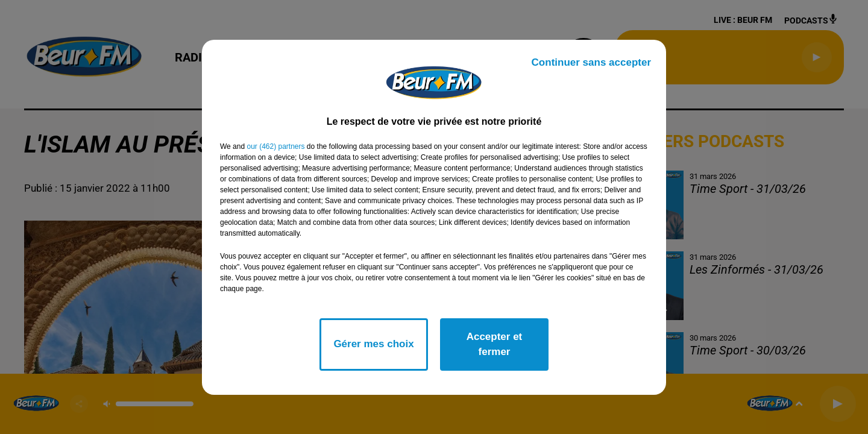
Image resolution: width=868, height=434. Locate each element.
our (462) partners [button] (275, 146)
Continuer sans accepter (591, 62)
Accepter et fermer (495, 344)
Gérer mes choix (373, 344)
